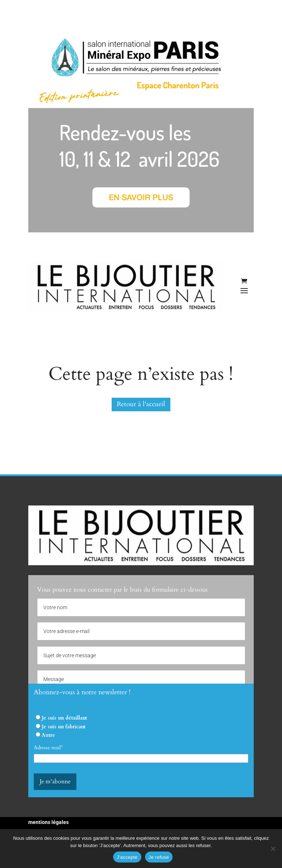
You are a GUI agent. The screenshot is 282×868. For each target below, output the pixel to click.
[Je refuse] (273, 849)
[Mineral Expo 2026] (141, 231)
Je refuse (159, 857)
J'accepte (127, 857)
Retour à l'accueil (141, 404)
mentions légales (48, 822)
